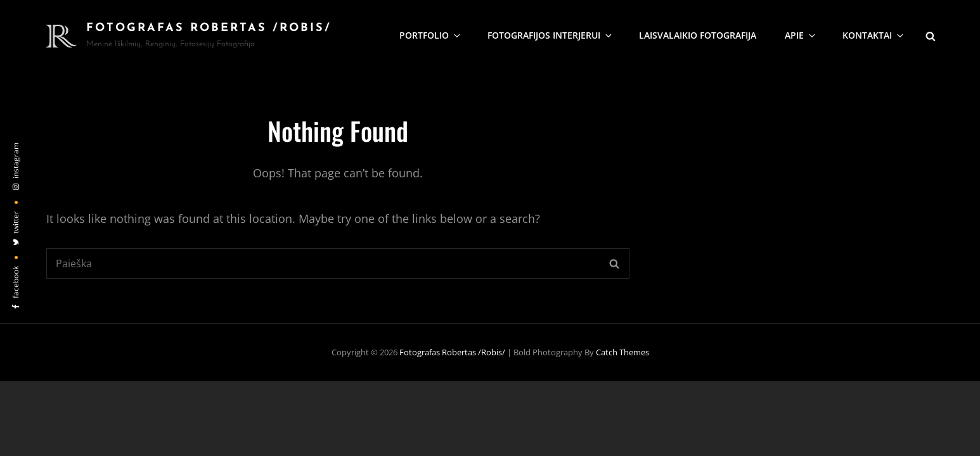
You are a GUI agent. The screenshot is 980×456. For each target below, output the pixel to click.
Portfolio (431, 35)
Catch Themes (622, 352)
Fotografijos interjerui (551, 35)
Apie (801, 35)
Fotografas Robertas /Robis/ (209, 28)
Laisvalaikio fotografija (698, 35)
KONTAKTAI (874, 35)
